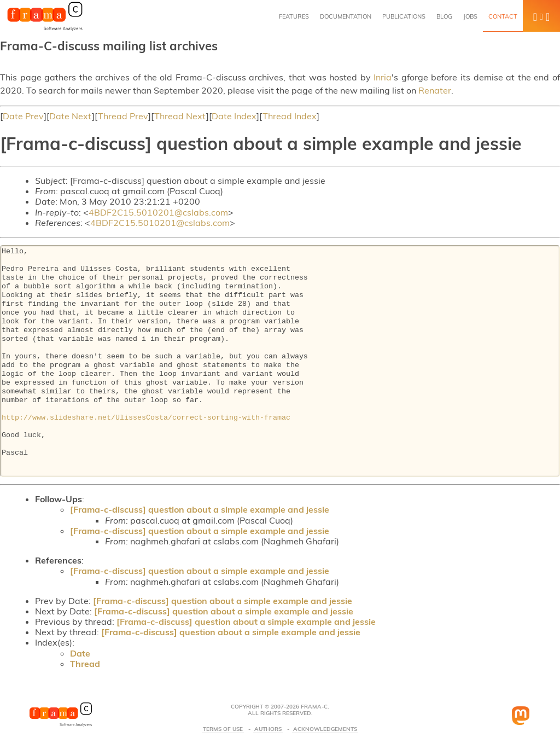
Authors (268, 729)
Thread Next (180, 116)
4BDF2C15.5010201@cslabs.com (158, 212)
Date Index (234, 116)
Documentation (346, 16)
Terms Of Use (223, 729)
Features (294, 16)
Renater (435, 90)
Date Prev (23, 116)
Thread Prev (123, 116)
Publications (404, 16)
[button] (541, 16)
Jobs (470, 16)
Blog (444, 16)
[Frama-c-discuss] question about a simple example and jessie (200, 509)
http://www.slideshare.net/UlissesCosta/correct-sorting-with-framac (146, 418)
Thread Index (290, 116)
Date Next (71, 116)
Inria (383, 77)
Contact (503, 16)
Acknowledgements (325, 729)
